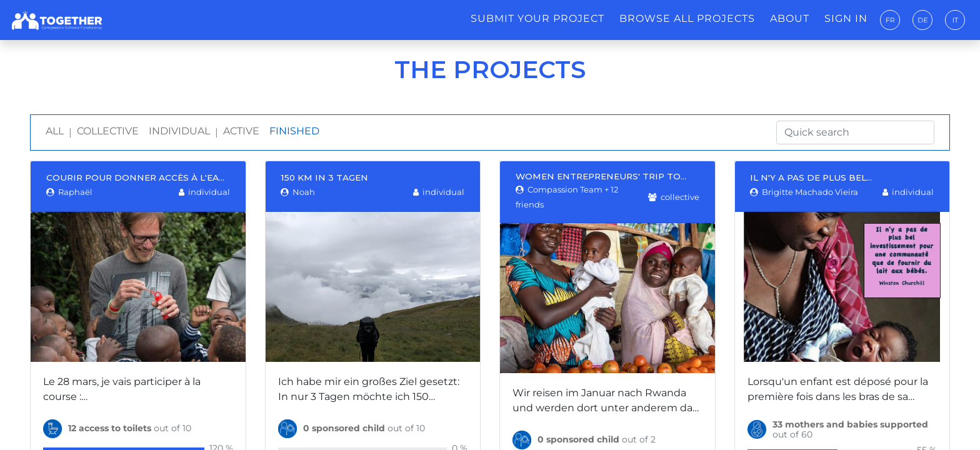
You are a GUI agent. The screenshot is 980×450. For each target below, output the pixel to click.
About (790, 18)
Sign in (846, 18)
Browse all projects (687, 18)
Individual (179, 131)
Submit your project (537, 18)
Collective (108, 131)
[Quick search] (855, 132)
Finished (294, 131)
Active (241, 131)
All (55, 131)
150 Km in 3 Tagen (324, 177)
